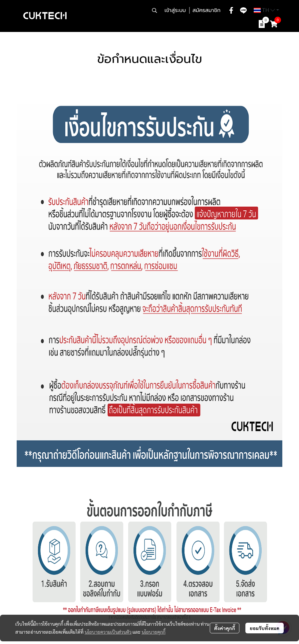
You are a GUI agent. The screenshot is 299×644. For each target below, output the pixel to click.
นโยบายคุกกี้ (153, 632)
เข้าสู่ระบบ (175, 10)
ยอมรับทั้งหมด (265, 628)
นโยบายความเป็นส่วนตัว (108, 632)
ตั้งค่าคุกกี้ (225, 628)
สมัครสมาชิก (206, 10)
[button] (154, 10)
